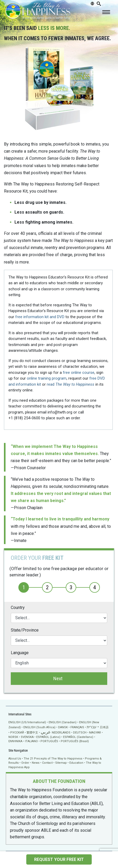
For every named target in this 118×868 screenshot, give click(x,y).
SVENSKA (27, 737)
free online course (79, 373)
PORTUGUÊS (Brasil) (75, 741)
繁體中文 (32, 733)
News (36, 763)
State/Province (25, 630)
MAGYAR (95, 733)
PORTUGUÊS (49, 741)
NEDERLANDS (61, 733)
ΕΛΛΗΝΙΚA (15, 741)
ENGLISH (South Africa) (39, 727)
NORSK (13, 737)
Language (20, 653)
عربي (46, 732)
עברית (92, 727)
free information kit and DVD (40, 317)
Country (18, 608)
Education (76, 763)
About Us (15, 759)
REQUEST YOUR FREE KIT (59, 859)
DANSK (63, 727)
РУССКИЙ (17, 733)
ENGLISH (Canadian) (63, 722)
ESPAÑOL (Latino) (48, 737)
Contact (47, 763)
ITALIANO (31, 741)
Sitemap (61, 763)
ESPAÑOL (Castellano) (78, 737)
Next (58, 678)
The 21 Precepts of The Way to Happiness (53, 759)
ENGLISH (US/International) (27, 722)
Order (25, 763)
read (71, 384)
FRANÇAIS (77, 727)
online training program (47, 378)
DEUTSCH (80, 733)
